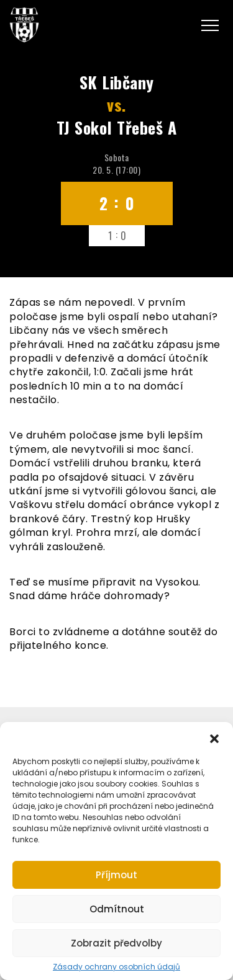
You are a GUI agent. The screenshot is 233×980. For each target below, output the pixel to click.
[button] (214, 737)
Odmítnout (117, 909)
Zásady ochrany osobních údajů (116, 967)
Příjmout (116, 875)
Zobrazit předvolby (116, 943)
